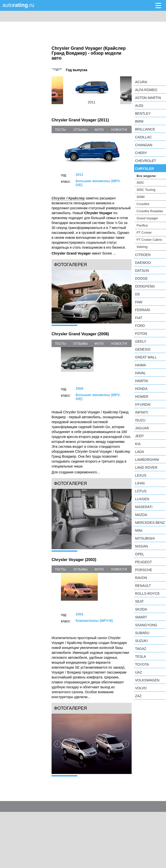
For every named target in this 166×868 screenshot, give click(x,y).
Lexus (141, 475)
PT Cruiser (144, 233)
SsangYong (146, 625)
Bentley (143, 113)
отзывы (80, 130)
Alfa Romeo (146, 90)
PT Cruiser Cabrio (149, 240)
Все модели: (146, 176)
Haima (140, 365)
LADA (140, 452)
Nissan (141, 546)
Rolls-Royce (147, 594)
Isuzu (140, 420)
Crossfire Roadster (150, 211)
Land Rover (146, 467)
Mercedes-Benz (150, 523)
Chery (141, 153)
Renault (143, 586)
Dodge (141, 278)
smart (141, 617)
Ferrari (143, 310)
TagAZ (141, 649)
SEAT (139, 601)
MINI (139, 530)
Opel (140, 554)
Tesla (140, 657)
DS (137, 294)
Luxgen (142, 499)
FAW (139, 302)
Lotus (141, 491)
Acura (141, 82)
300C (140, 183)
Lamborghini (147, 460)
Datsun (142, 271)
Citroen (143, 255)
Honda (141, 389)
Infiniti (142, 412)
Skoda (141, 609)
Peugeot (143, 562)
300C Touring (146, 190)
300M (141, 197)
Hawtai (142, 381)
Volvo (141, 688)
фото (99, 130)
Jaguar (142, 428)
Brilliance (145, 129)
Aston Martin (148, 98)
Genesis (143, 349)
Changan (144, 145)
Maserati (144, 507)
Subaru (142, 633)
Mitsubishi (145, 538)
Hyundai (143, 404)
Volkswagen (147, 680)
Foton (141, 334)
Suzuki (141, 641)
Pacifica (142, 225)
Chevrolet (146, 161)
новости (119, 130)
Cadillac (143, 137)
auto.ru (18, 5)
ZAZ (138, 696)
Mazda (141, 515)
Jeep (139, 436)
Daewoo (143, 263)
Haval (140, 373)
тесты (60, 130)
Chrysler (145, 169)
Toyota (142, 664)
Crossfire (143, 204)
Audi (139, 106)
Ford (140, 326)
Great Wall (146, 357)
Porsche (144, 570)
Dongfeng (145, 286)
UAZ (138, 672)
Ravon (141, 578)
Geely (141, 341)
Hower (142, 397)
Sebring (142, 247)
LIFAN (140, 483)
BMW (139, 121)
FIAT (139, 318)
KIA (138, 444)
